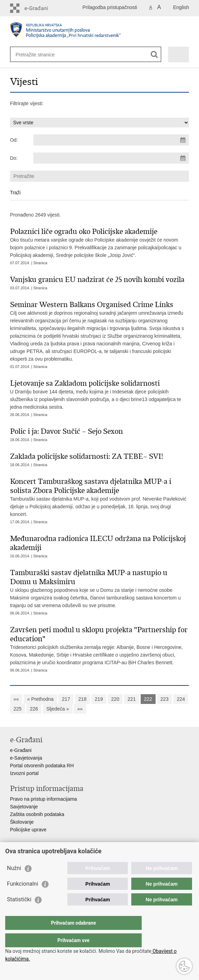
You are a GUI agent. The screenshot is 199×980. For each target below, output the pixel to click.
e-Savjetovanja (26, 758)
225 (18, 709)
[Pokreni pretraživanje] (154, 54)
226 (34, 709)
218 (82, 699)
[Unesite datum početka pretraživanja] (111, 140)
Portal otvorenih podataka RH (42, 766)
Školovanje (22, 822)
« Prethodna (40, 699)
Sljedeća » (57, 709)
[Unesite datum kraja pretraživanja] (111, 158)
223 (164, 699)
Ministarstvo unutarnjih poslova (43, 855)
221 (131, 699)
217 (66, 699)
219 (99, 699)
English (181, 7)
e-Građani (21, 750)
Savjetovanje (24, 807)
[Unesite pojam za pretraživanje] (41, 54)
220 (115, 699)
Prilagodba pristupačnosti (110, 7)
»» (80, 709)
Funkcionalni (23, 898)
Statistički (19, 913)
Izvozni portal (24, 773)
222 (148, 699)
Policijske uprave (28, 830)
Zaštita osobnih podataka (37, 814)
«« (16, 699)
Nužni (14, 882)
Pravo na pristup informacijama (44, 799)
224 (181, 699)
